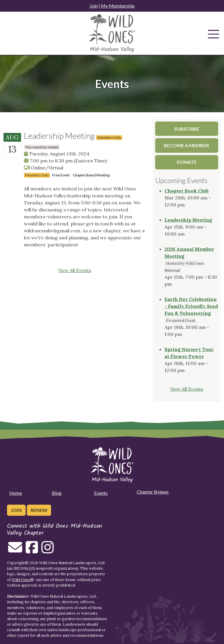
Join (94, 6)
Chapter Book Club (187, 191)
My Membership (118, 6)
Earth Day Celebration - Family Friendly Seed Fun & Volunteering (191, 306)
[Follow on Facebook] (32, 551)
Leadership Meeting (188, 220)
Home (16, 493)
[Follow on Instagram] (48, 551)
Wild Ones (21, 580)
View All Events (75, 270)
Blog (57, 493)
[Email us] (15, 551)
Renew (39, 510)
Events (101, 493)
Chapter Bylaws (153, 492)
